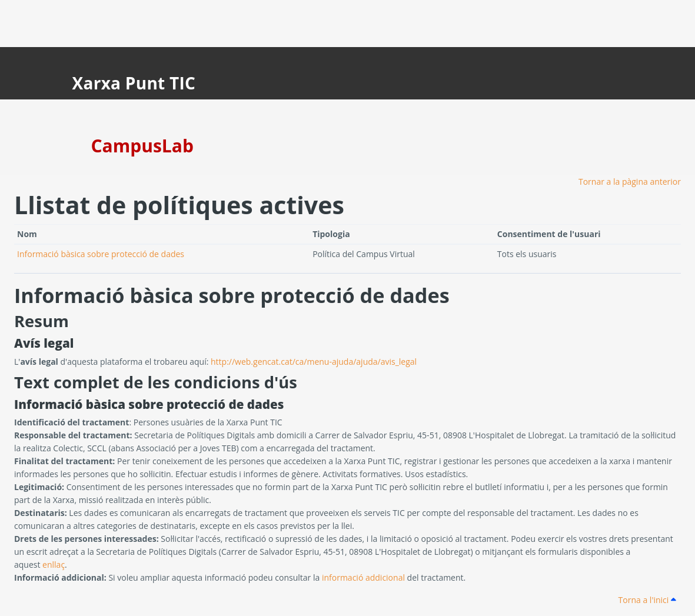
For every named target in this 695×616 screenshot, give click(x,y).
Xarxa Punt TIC (134, 83)
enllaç (54, 565)
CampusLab (142, 146)
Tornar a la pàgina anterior (630, 182)
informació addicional (363, 577)
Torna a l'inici (647, 600)
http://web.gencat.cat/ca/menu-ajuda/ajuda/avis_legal (314, 362)
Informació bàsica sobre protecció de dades (101, 254)
